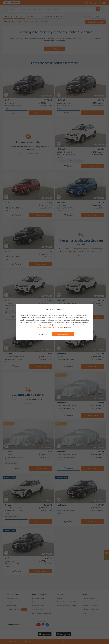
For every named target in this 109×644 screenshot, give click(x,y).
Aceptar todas (63, 334)
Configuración (43, 334)
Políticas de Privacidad (56, 327)
